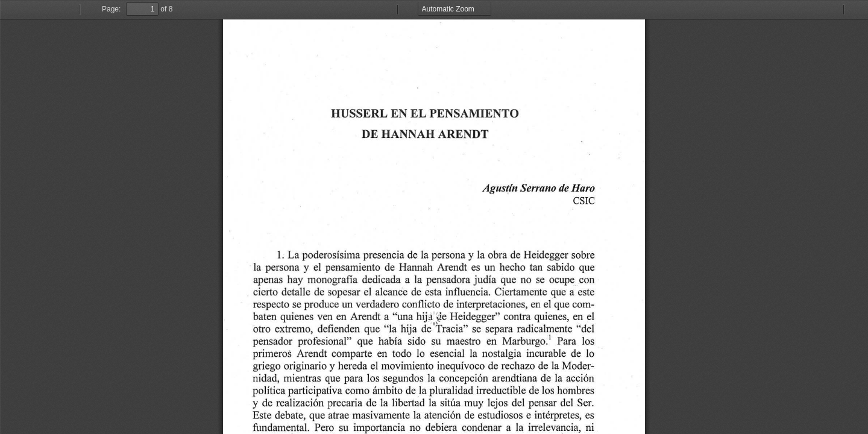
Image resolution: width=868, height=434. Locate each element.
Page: (111, 9)
